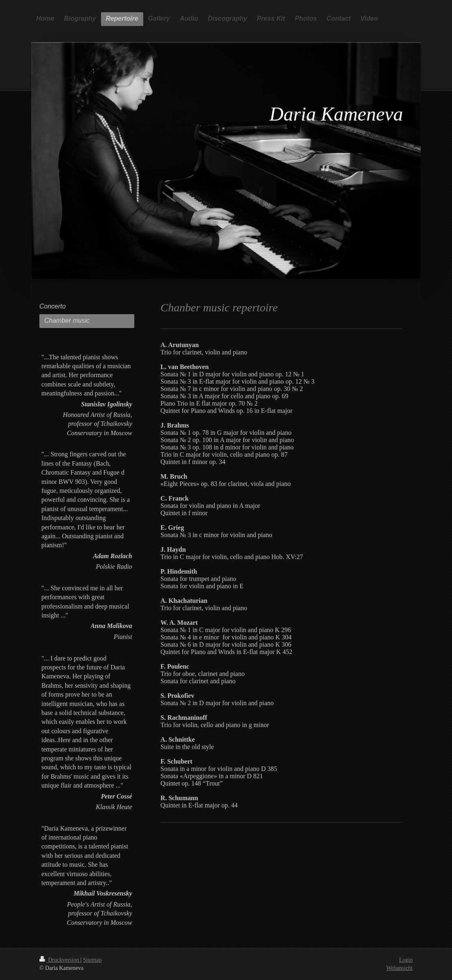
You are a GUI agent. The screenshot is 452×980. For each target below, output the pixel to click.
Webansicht (399, 968)
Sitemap (93, 960)
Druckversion (60, 960)
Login (406, 960)
